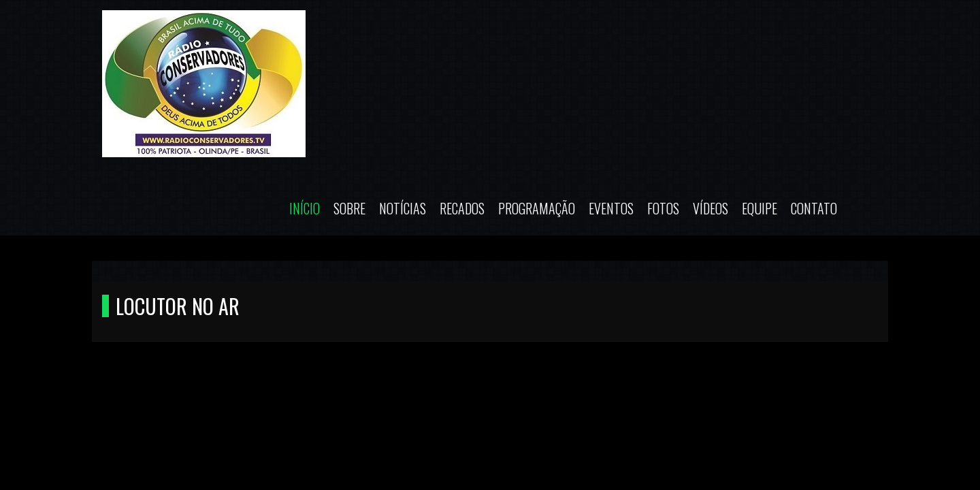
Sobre (349, 208)
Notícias (403, 208)
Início (305, 208)
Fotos (663, 208)
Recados (462, 208)
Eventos (611, 208)
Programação (537, 208)
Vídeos (710, 208)
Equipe (759, 208)
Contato (814, 208)
